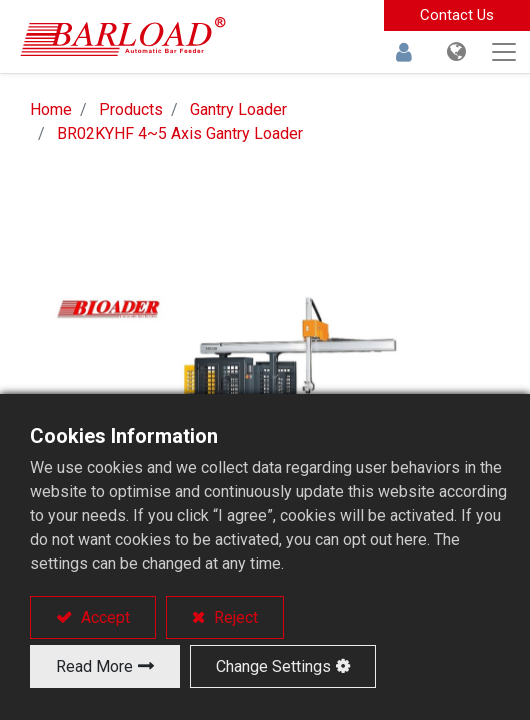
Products (131, 109)
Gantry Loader (238, 109)
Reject (234, 617)
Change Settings (273, 666)
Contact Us (457, 15)
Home (51, 109)
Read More (94, 666)
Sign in (404, 52)
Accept (103, 617)
